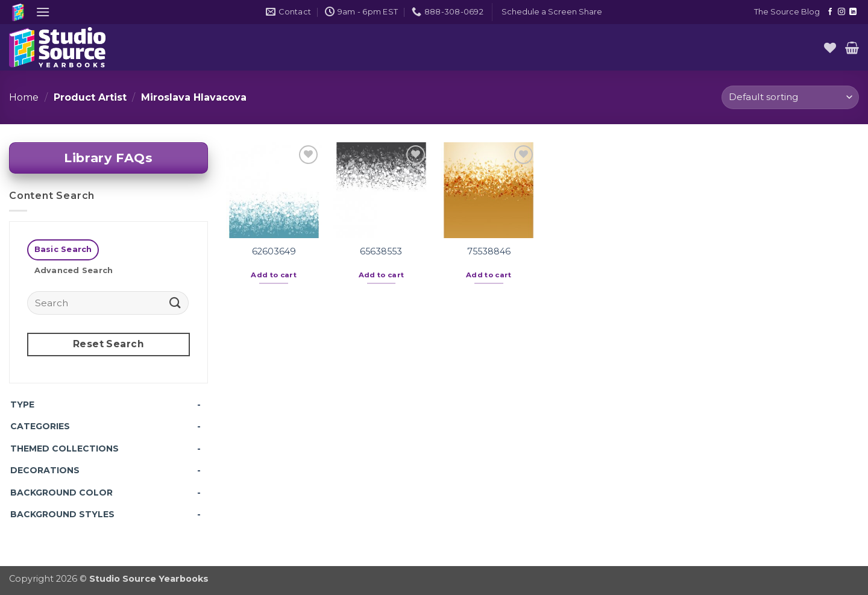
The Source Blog (787, 12)
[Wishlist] (830, 48)
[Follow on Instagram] (841, 12)
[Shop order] (790, 97)
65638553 (381, 251)
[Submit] (175, 302)
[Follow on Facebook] (830, 12)
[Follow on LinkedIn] (853, 12)
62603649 (274, 251)
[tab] (63, 250)
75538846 (489, 251)
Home (24, 97)
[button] (43, 12)
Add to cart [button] (274, 275)
